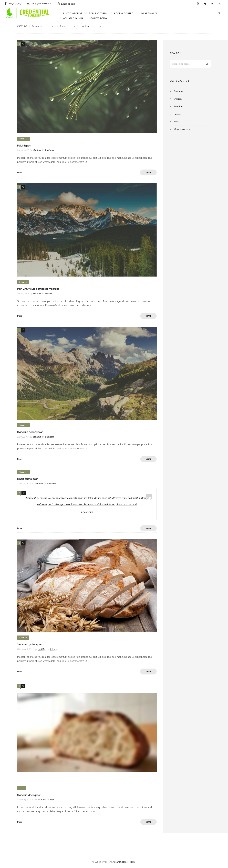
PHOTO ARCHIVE (73, 13)
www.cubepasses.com (124, 862)
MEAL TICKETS (149, 13)
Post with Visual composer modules (38, 289)
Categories (37, 26)
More (20, 172)
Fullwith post (24, 146)
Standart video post (29, 795)
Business (179, 91)
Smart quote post (27, 479)
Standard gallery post (30, 432)
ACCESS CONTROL (124, 13)
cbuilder (37, 150)
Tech (177, 122)
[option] (87, 373)
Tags (62, 26)
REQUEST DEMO (98, 18)
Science (178, 114)
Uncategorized (182, 129)
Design (178, 99)
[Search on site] (190, 64)
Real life (178, 106)
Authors (86, 26)
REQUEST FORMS (98, 13)
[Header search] (219, 13)
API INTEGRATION (73, 18)
